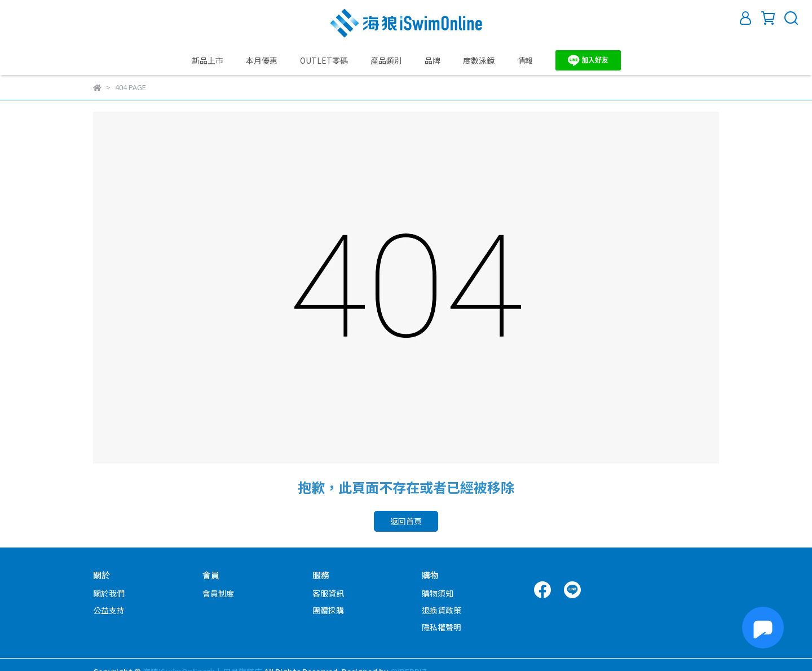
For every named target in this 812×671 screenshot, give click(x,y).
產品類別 (386, 60)
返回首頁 (406, 521)
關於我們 (109, 593)
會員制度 (218, 593)
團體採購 (328, 610)
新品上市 (208, 60)
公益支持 (109, 610)
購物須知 (438, 593)
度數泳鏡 (479, 60)
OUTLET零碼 (324, 60)
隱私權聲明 (442, 627)
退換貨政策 (442, 610)
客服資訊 (328, 593)
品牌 (433, 60)
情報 (525, 60)
